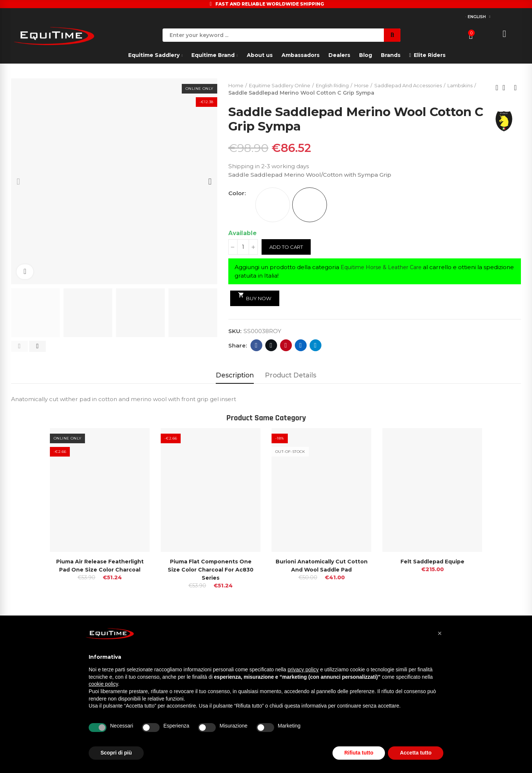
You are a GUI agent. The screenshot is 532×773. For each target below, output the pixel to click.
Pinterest (286, 346)
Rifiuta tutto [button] (359, 753)
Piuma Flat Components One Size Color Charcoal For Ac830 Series (211, 569)
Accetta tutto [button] (416, 753)
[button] (19, 346)
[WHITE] (273, 206)
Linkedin (301, 346)
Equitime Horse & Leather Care (385, 268)
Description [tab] (235, 375)
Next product (515, 88)
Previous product (497, 88)
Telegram (315, 346)
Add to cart (288, 248)
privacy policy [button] (303, 669)
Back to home (506, 88)
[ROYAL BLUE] (310, 206)
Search (392, 35)
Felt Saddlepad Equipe (432, 561)
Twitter (271, 346)
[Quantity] (243, 248)
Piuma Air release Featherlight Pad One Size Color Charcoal (100, 569)
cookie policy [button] (103, 684)
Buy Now (256, 297)
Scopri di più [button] (116, 753)
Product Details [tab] (291, 375)
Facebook (256, 346)
